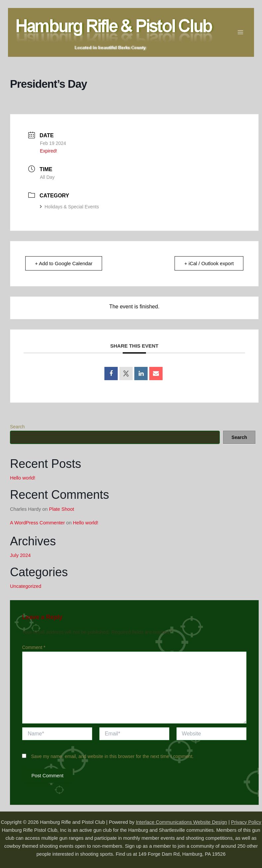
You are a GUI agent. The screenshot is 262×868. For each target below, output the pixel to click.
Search (17, 427)
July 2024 (20, 555)
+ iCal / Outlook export (209, 263)
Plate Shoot (62, 509)
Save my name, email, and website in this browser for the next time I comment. (113, 756)
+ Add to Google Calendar (64, 263)
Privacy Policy (246, 822)
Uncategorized (26, 586)
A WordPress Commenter (37, 523)
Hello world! (23, 478)
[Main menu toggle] (241, 32)
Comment (34, 647)
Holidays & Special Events (69, 207)
